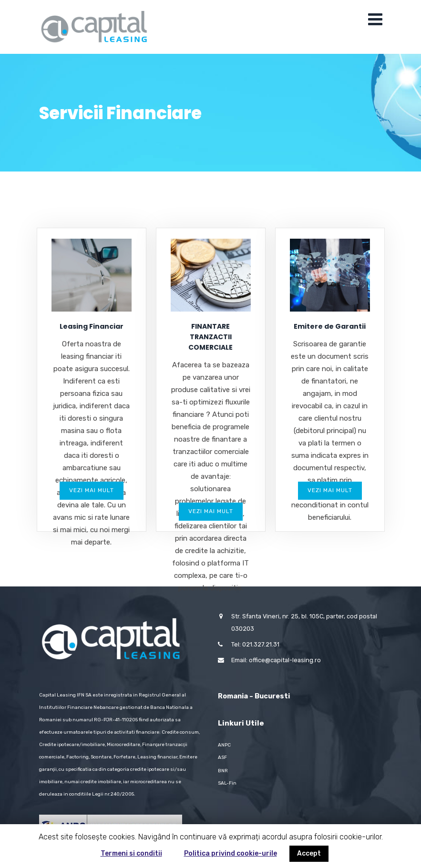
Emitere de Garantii (330, 326)
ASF (222, 757)
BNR (223, 771)
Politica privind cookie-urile (231, 853)
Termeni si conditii (131, 853)
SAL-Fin (227, 783)
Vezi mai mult (92, 490)
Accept (309, 853)
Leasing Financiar (92, 326)
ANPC (224, 745)
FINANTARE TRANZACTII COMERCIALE (210, 337)
